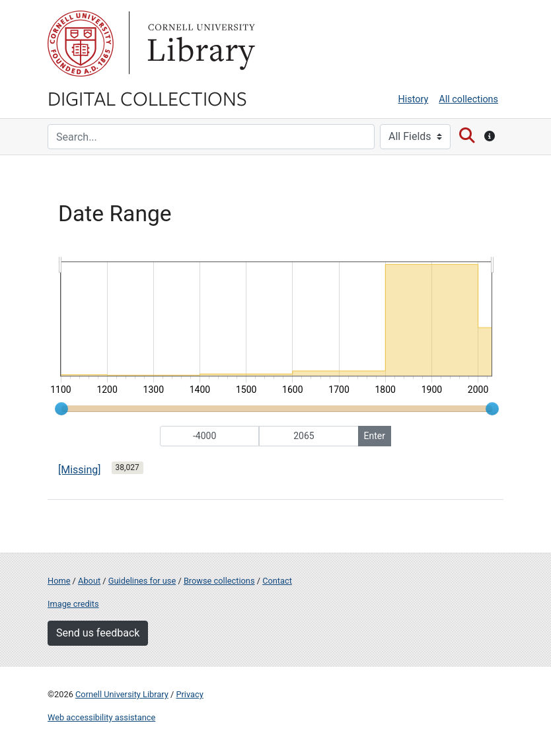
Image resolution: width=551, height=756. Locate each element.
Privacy (189, 694)
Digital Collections (147, 98)
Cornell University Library (122, 694)
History (414, 99)
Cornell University (81, 44)
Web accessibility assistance (101, 717)
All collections (468, 99)
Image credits (73, 604)
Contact (277, 581)
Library (200, 44)
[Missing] (80, 470)
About (89, 581)
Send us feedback (98, 633)
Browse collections (219, 581)
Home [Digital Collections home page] (59, 581)
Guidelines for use (142, 581)
